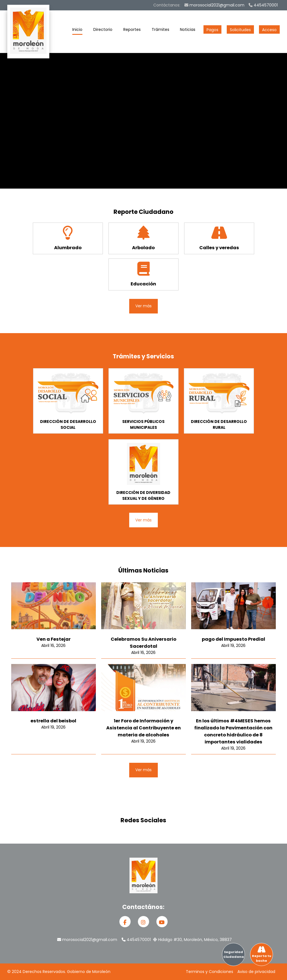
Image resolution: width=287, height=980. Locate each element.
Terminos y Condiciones (210, 972)
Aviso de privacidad (256, 972)
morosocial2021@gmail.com (214, 5)
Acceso (269, 30)
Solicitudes (240, 30)
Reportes (132, 31)
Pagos (212, 30)
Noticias (188, 31)
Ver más (143, 306)
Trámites (160, 31)
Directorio (103, 31)
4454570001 (263, 5)
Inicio (77, 31)
